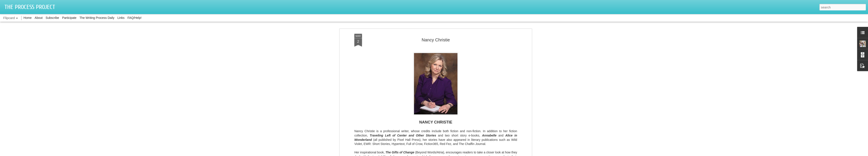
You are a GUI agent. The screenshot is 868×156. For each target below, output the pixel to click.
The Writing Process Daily (97, 18)
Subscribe (52, 18)
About (39, 18)
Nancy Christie (436, 40)
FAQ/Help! (135, 18)
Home (27, 18)
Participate (69, 18)
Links (121, 18)
